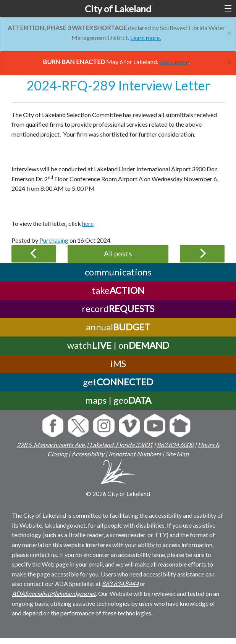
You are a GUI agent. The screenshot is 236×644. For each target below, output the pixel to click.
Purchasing (54, 240)
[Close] (229, 32)
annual (118, 327)
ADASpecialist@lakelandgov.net (54, 593)
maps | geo (118, 400)
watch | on (118, 345)
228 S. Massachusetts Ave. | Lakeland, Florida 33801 (85, 445)
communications (118, 272)
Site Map (177, 454)
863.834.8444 (120, 584)
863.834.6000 (175, 445)
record (118, 308)
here (88, 223)
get (118, 382)
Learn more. (145, 38)
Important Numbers (135, 454)
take (118, 290)
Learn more (174, 62)
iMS (118, 363)
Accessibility (88, 454)
